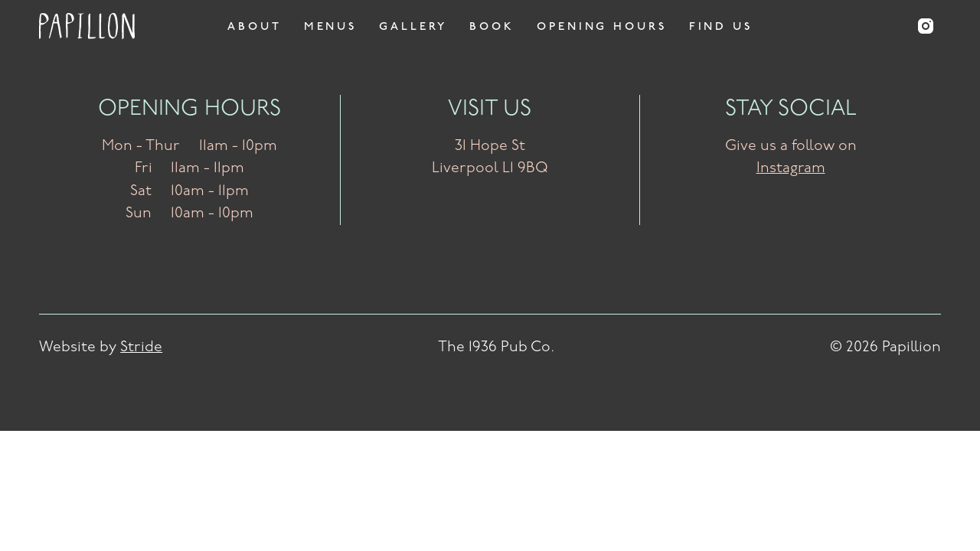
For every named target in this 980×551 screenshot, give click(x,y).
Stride (141, 347)
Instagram (791, 168)
